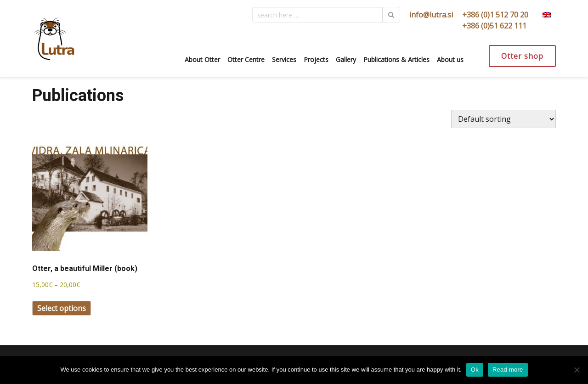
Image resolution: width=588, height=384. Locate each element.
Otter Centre (246, 59)
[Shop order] (503, 119)
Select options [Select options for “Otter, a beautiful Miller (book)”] (62, 308)
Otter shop (522, 56)
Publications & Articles (396, 59)
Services (284, 59)
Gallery (346, 59)
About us (450, 59)
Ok (475, 370)
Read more (508, 370)
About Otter (202, 59)
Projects (316, 59)
